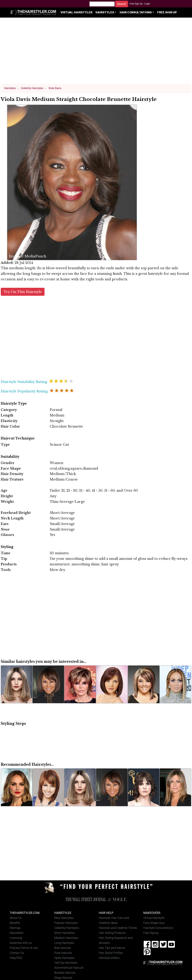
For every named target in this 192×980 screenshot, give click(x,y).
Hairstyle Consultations (158, 928)
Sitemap (15, 928)
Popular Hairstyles (66, 923)
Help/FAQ (16, 958)
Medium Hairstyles (66, 938)
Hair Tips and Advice (112, 948)
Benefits (15, 923)
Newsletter (17, 933)
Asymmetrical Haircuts (69, 968)
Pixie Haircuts (63, 953)
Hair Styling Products (112, 933)
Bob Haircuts (63, 948)
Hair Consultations (136, 12)
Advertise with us (21, 943)
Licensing (16, 938)
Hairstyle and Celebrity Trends (118, 928)
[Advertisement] (96, 52)
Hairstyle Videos (109, 958)
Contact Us (17, 953)
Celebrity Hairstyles (67, 928)
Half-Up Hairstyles (66, 963)
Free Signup (151, 933)
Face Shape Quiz (154, 923)
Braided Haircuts (65, 973)
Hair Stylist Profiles (111, 953)
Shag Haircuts (63, 978)
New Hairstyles (64, 918)
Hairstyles (105, 12)
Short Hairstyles (65, 933)
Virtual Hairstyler (76, 12)
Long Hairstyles (64, 943)
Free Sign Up (136, 4)
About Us (16, 918)
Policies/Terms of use (24, 948)
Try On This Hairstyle (23, 292)
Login (147, 4)
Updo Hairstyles (65, 958)
